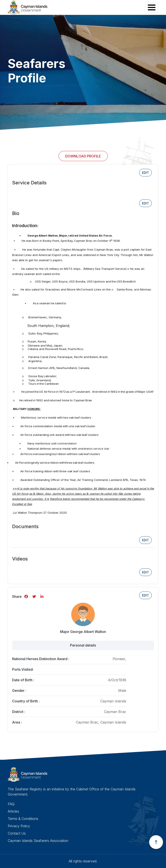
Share (17, 596)
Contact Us (17, 833)
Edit (145, 173)
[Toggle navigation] (152, 7)
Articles (13, 811)
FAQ (11, 804)
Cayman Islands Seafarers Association (38, 841)
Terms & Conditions (23, 819)
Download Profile (83, 156)
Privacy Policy (19, 826)
